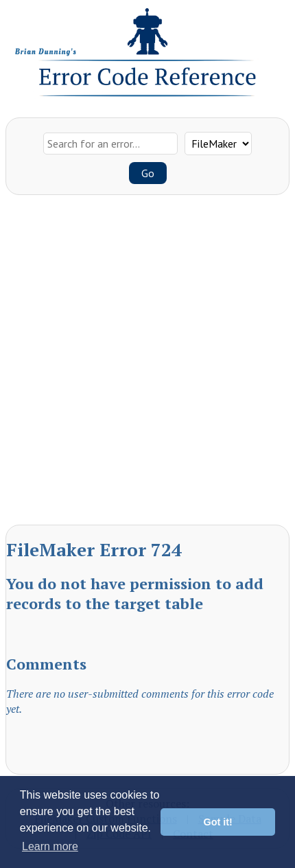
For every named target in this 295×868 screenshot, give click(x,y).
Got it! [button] (218, 822)
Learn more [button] (50, 846)
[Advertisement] (147, 363)
